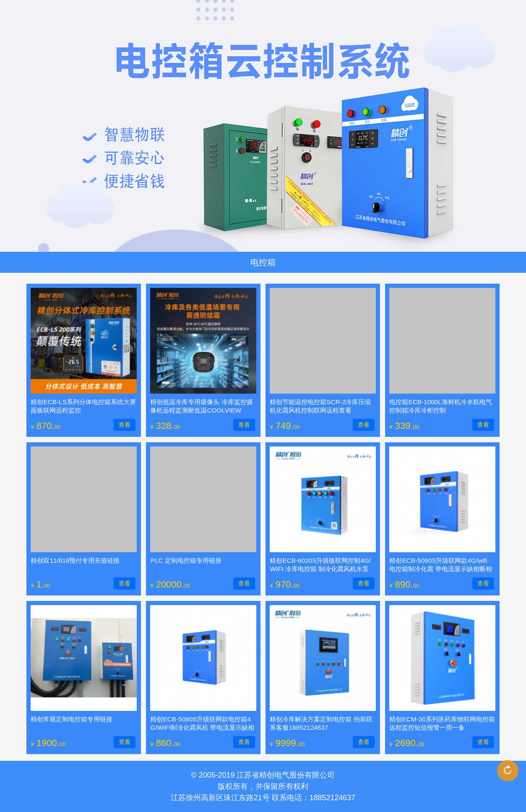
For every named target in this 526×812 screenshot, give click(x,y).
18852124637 (333, 798)
